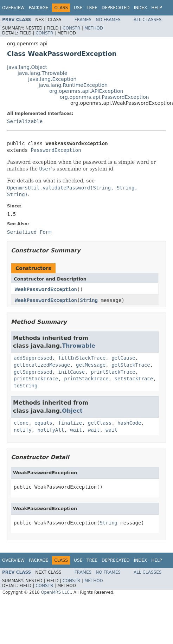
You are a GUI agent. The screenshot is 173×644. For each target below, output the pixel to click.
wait (76, 430)
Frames (83, 20)
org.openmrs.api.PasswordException (104, 97)
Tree (92, 8)
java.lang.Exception (52, 79)
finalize (70, 423)
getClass (100, 423)
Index (141, 8)
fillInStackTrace (82, 358)
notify (23, 430)
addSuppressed (33, 358)
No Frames (108, 20)
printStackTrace (113, 372)
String (89, 300)
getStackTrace (131, 365)
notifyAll (51, 430)
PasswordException (56, 150)
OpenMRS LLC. (56, 592)
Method (94, 28)
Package (39, 8)
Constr (71, 28)
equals (43, 423)
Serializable (25, 121)
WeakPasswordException (46, 289)
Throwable (79, 346)
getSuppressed (33, 372)
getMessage (91, 365)
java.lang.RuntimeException (73, 85)
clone (21, 423)
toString (25, 386)
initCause (71, 372)
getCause (123, 358)
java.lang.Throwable (42, 73)
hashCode (129, 423)
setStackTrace (134, 379)
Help (157, 8)
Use (78, 8)
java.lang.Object (27, 67)
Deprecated (116, 8)
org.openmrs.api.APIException (86, 91)
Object (72, 411)
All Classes (148, 20)
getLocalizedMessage (42, 365)
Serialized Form (29, 232)
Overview (13, 8)
